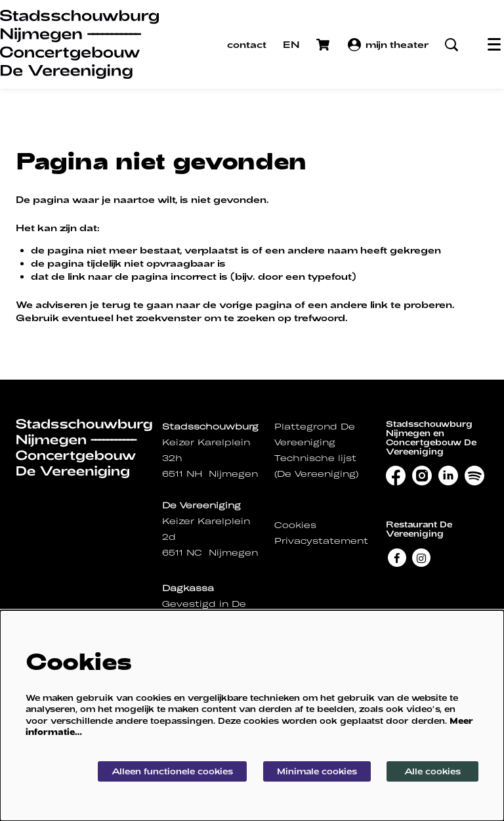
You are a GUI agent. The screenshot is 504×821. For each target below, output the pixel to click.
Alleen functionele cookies (172, 771)
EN (291, 44)
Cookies (295, 525)
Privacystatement (321, 541)
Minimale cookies (317, 771)
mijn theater (388, 45)
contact (247, 44)
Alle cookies (432, 771)
